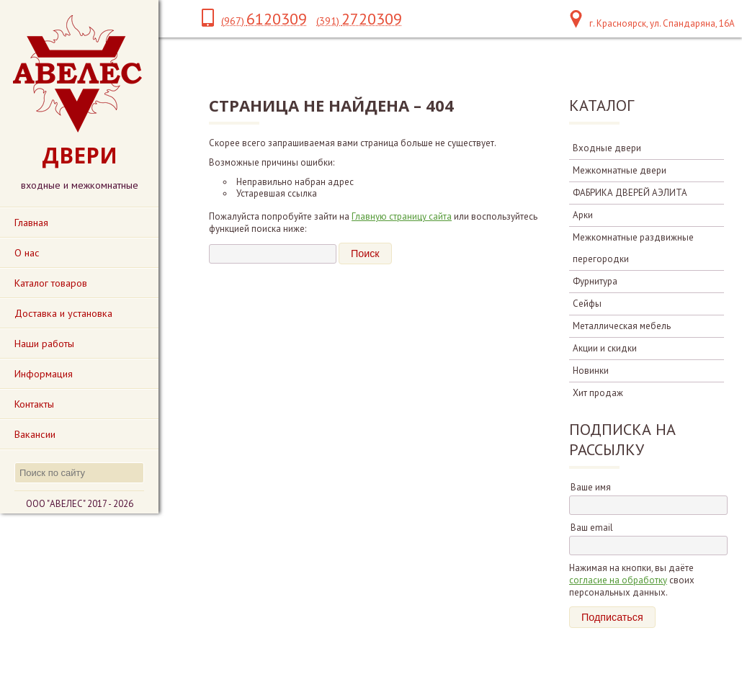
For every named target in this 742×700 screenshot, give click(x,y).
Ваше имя (591, 487)
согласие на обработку (618, 580)
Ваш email (592, 528)
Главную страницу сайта (402, 216)
